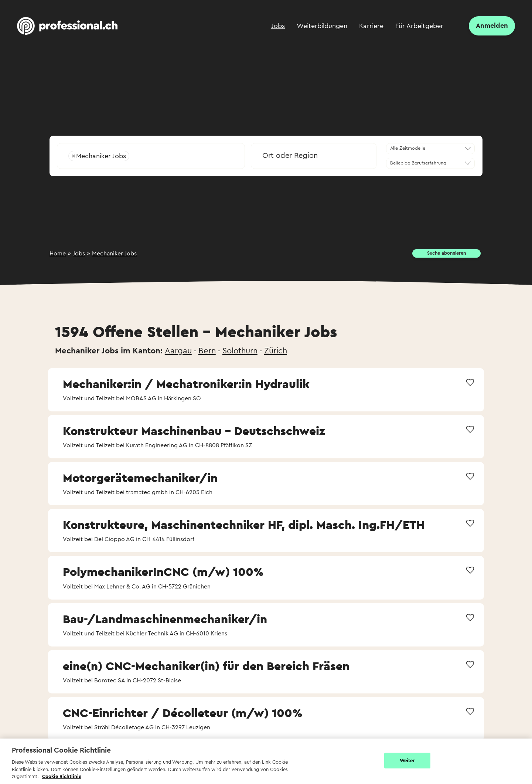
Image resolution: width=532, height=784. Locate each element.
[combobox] (151, 153)
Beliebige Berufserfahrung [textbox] (418, 163)
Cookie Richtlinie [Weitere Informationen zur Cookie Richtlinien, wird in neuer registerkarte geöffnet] (62, 776)
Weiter (407, 761)
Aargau (178, 351)
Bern (207, 351)
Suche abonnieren (446, 253)
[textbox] (314, 155)
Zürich (276, 351)
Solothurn (240, 351)
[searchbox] (181, 156)
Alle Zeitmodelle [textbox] (408, 148)
